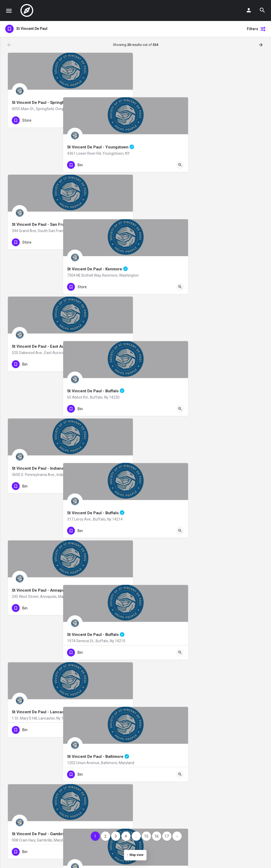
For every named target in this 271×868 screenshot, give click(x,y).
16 (156, 836)
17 (167, 836)
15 (146, 836)
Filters (256, 29)
